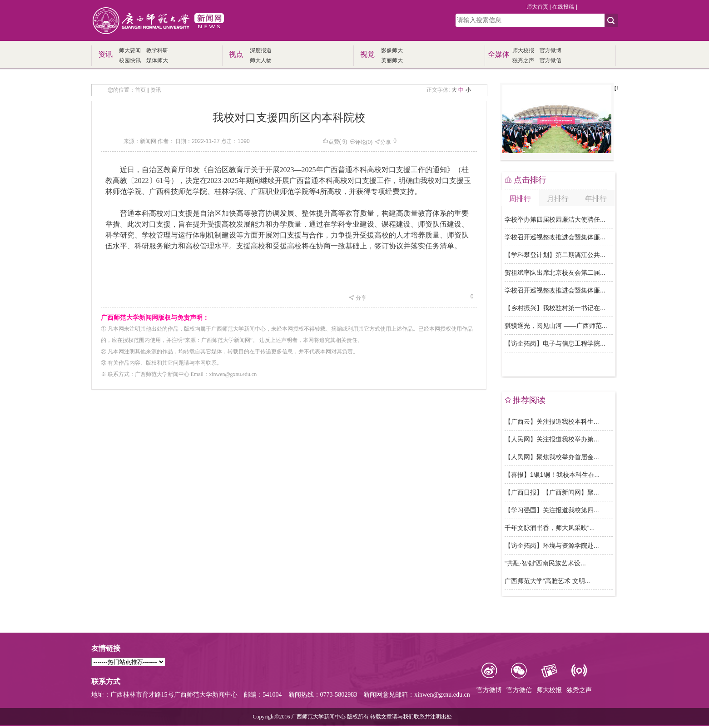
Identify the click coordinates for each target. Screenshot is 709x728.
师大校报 (523, 50)
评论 (358, 142)
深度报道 (261, 50)
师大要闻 (130, 50)
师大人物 (261, 60)
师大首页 (537, 7)
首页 (140, 90)
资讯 (156, 90)
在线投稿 (563, 7)
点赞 (331, 142)
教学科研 (157, 50)
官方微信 (550, 60)
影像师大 (392, 50)
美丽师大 (392, 60)
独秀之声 (523, 60)
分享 (383, 142)
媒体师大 (157, 60)
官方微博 (550, 50)
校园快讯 (130, 60)
